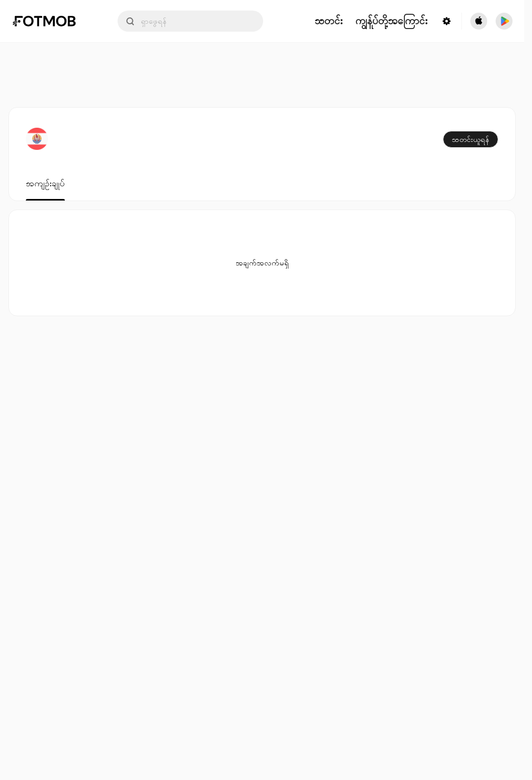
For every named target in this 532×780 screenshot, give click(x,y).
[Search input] (190, 21)
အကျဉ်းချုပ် (45, 184)
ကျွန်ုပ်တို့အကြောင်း (391, 21)
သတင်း (329, 21)
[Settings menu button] (447, 21)
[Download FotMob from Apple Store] (479, 21)
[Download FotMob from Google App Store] (504, 21)
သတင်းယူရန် (471, 139)
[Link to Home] (52, 21)
